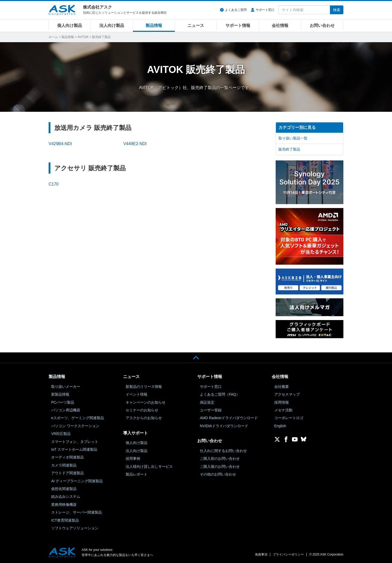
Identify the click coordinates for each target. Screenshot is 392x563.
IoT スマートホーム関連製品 (74, 449)
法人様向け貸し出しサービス (149, 466)
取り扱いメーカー (66, 387)
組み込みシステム (66, 497)
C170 (54, 184)
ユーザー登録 (211, 410)
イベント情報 (137, 394)
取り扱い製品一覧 (293, 138)
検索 (337, 10)
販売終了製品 (289, 149)
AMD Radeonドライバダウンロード (229, 418)
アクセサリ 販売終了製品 (90, 168)
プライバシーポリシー (288, 554)
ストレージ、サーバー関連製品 (77, 512)
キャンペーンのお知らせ (146, 402)
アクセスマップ (287, 394)
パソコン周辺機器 (66, 410)
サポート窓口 (265, 10)
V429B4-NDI (60, 144)
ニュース (196, 25)
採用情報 (282, 402)
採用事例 (133, 458)
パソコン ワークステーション (75, 426)
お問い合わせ (322, 25)
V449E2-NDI (135, 144)
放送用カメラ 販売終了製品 (93, 128)
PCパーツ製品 (63, 402)
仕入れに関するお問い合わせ (223, 451)
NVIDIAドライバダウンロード (224, 426)
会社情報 (280, 25)
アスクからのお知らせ (144, 418)
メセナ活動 (283, 410)
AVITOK (83, 37)
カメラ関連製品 (64, 465)
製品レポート (137, 474)
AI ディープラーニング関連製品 (77, 481)
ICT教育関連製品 (65, 520)
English (280, 426)
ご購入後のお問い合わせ (220, 466)
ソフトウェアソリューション (75, 528)
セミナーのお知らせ (142, 410)
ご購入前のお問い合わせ (220, 458)
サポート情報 (238, 25)
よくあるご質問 (236, 10)
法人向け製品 (112, 25)
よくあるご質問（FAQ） (220, 394)
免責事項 (261, 554)
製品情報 (154, 25)
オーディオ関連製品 (67, 457)
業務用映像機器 (64, 505)
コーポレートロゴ (289, 418)
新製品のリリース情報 (144, 387)
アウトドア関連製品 (67, 473)
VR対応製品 (61, 434)
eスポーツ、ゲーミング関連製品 (78, 418)
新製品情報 (60, 394)
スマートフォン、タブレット (75, 442)
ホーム (53, 37)
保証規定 (207, 402)
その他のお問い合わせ (218, 474)
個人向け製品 (70, 25)
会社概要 (282, 387)
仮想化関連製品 (64, 489)
